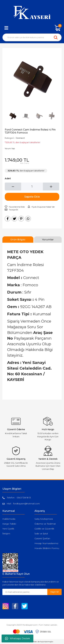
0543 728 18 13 (24, 498)
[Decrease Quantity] (13, 187)
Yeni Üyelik (8, 529)
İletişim (6, 534)
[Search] (32, 37)
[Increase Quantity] (51, 187)
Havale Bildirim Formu (47, 548)
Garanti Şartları (42, 538)
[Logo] (32, 12)
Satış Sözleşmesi (44, 519)
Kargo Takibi (9, 524)
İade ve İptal (41, 534)
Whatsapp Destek (17, 638)
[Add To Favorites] (15, 207)
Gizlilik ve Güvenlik (44, 529)
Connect (20, 138)
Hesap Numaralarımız (46, 543)
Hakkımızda (9, 519)
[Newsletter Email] (25, 592)
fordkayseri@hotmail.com (26, 504)
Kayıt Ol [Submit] (54, 592)
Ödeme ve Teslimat (45, 524)
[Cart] (58, 28)
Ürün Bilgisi (18, 239)
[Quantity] (32, 187)
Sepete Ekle (32, 197)
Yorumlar (48, 239)
